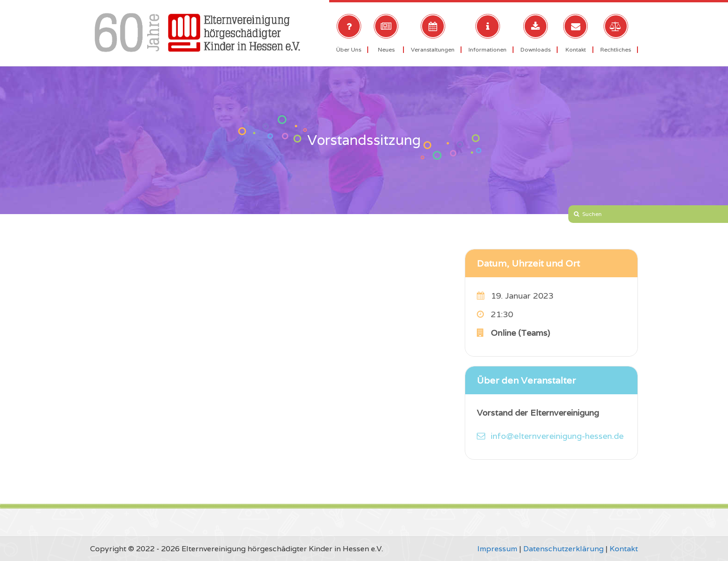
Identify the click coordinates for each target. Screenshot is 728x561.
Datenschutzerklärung (563, 549)
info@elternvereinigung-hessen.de (557, 436)
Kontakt (624, 549)
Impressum (497, 549)
